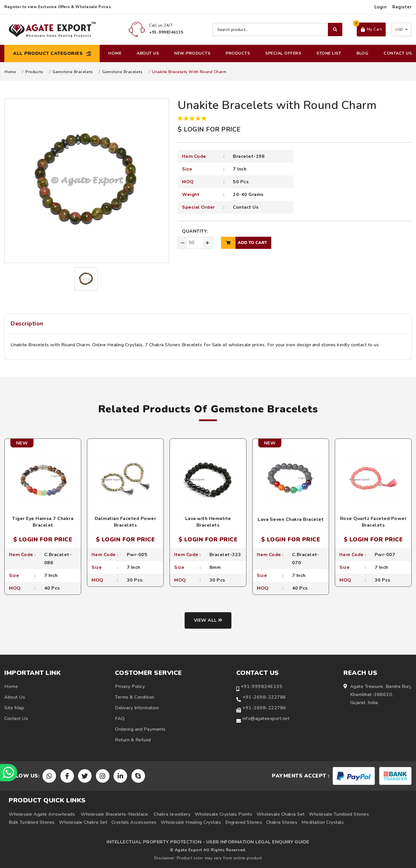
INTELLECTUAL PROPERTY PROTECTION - (156, 842)
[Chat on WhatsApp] (9, 773)
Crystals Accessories (134, 822)
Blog (362, 53)
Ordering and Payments (140, 729)
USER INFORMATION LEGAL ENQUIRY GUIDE (258, 842)
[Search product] (277, 29)
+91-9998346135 (261, 686)
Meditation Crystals (323, 822)
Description (27, 324)
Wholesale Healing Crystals (191, 822)
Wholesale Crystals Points (224, 814)
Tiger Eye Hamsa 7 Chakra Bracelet (43, 522)
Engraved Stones (244, 822)
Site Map (14, 708)
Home (115, 53)
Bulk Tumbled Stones (32, 822)
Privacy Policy (130, 686)
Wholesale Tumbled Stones (339, 814)
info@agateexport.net (266, 719)
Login (381, 7)
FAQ (120, 719)
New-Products (192, 53)
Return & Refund (133, 740)
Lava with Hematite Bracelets (208, 522)
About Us (148, 53)
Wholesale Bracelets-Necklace (114, 814)
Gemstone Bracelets (73, 72)
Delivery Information (137, 708)
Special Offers (283, 53)
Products (238, 53)
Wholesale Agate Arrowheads (42, 814)
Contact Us (398, 53)
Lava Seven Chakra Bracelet (291, 519)
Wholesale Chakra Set (281, 814)
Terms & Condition (135, 697)
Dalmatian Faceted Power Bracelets (126, 522)
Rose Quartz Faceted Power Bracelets (373, 522)
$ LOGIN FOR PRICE (209, 129)
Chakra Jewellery (172, 814)
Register (402, 7)
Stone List (329, 53)
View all (208, 620)
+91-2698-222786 (264, 697)
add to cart (244, 243)
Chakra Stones (282, 822)
